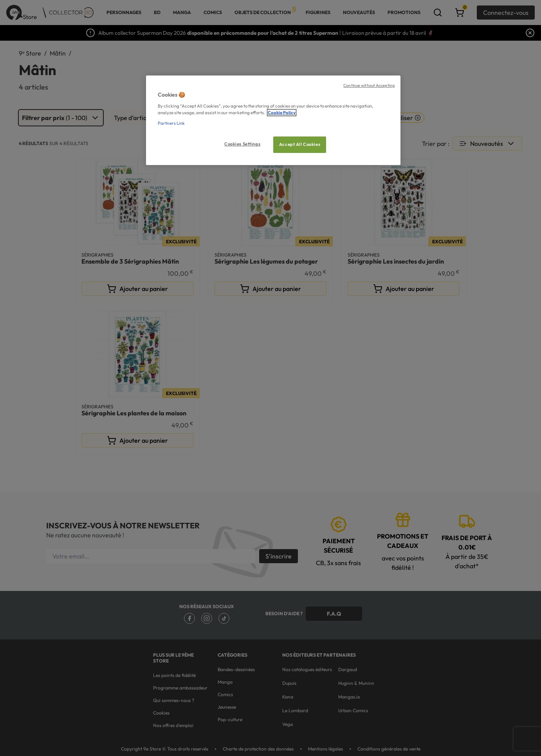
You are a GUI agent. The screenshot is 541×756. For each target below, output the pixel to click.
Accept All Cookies (300, 144)
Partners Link (171, 123)
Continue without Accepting (369, 85)
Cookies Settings (242, 144)
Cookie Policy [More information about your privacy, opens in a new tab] (282, 113)
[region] (273, 120)
